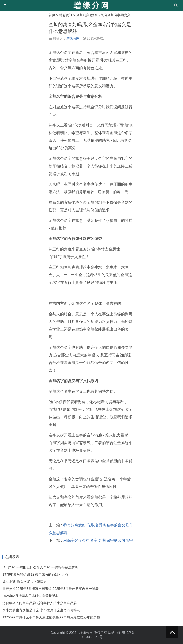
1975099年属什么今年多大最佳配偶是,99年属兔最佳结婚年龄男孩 (51, 617)
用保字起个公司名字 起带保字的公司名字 (98, 540)
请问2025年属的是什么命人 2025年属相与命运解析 (40, 567)
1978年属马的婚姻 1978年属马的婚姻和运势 (35, 574)
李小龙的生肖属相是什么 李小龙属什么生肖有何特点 (41, 610)
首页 (52, 15)
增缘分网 (73, 38)
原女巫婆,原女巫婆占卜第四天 (25, 582)
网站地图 (115, 633)
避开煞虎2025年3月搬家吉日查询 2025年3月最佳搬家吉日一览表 (51, 589)
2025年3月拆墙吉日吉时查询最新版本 (30, 596)
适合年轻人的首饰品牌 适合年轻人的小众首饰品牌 (40, 603)
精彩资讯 (66, 15)
